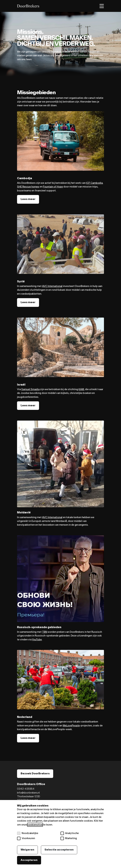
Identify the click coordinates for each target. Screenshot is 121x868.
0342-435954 (26, 789)
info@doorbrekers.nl (28, 793)
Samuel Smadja (30, 389)
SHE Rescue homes (28, 187)
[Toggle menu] (102, 6)
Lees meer (28, 199)
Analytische (70, 833)
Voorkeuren (26, 838)
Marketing (69, 838)
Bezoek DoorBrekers (35, 774)
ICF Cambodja (94, 183)
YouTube (37, 640)
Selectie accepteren (59, 850)
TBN (45, 632)
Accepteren (29, 860)
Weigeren (27, 850)
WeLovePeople (71, 726)
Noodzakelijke (28, 833)
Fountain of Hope (53, 187)
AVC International (52, 286)
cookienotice (35, 825)
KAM (81, 389)
